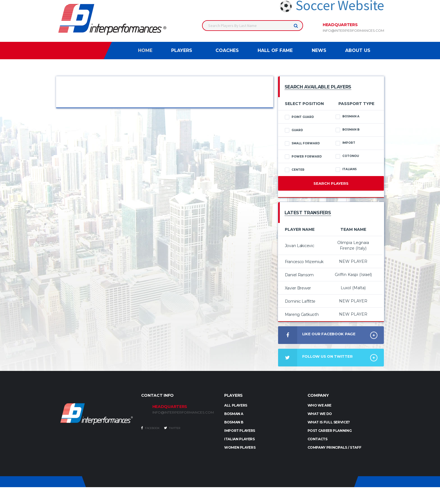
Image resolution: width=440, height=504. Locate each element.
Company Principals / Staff (334, 447)
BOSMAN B (234, 422)
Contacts (318, 439)
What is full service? (329, 422)
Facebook (150, 428)
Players (182, 50)
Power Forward (303, 157)
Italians (346, 169)
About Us (358, 50)
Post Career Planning (330, 431)
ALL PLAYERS (236, 405)
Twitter (172, 428)
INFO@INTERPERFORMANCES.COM (183, 412)
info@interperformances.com (353, 31)
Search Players (331, 183)
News (319, 50)
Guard (294, 130)
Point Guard (299, 117)
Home (145, 50)
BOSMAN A (234, 414)
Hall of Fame (275, 50)
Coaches (227, 50)
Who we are (319, 405)
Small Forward (302, 143)
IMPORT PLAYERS (240, 431)
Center (295, 170)
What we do (320, 414)
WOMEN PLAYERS (240, 447)
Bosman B (348, 130)
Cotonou (347, 156)
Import (345, 143)
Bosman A (348, 117)
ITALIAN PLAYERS (240, 439)
